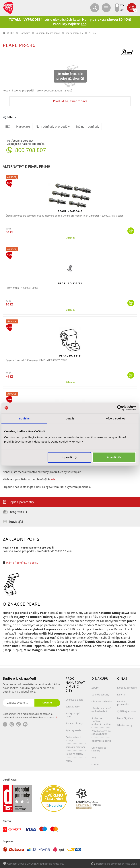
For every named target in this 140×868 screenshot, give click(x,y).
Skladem (70, 238)
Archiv (69, 761)
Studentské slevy (74, 723)
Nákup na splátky (74, 754)
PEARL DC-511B (70, 356)
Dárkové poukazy (100, 695)
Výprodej (12, 177)
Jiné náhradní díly (74, 33)
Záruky (95, 688)
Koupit (131, 231)
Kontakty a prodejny (127, 688)
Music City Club (125, 718)
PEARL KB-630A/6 (70, 211)
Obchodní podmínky (102, 701)
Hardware (25, 33)
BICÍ (12, 33)
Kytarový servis (73, 730)
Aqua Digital (131, 864)
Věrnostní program (75, 747)
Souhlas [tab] (24, 418)
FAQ (94, 757)
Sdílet (10, 117)
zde (53, 479)
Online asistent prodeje (73, 739)
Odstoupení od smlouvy (99, 749)
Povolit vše (114, 457)
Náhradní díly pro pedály (48, 33)
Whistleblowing (125, 725)
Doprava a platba (74, 700)
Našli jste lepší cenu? (73, 715)
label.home (4, 33)
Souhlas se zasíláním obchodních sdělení (101, 721)
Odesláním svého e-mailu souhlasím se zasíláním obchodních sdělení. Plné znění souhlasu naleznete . (31, 716)
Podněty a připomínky (123, 703)
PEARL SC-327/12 (70, 283)
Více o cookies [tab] (116, 418)
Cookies (96, 764)
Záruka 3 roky (73, 707)
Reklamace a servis (101, 741)
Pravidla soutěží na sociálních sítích (101, 732)
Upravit (69, 457)
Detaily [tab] (70, 418)
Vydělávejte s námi (127, 711)
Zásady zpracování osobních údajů (101, 710)
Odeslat (47, 703)
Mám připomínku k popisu (22, 563)
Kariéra (121, 695)
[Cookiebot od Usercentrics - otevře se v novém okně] (120, 408)
